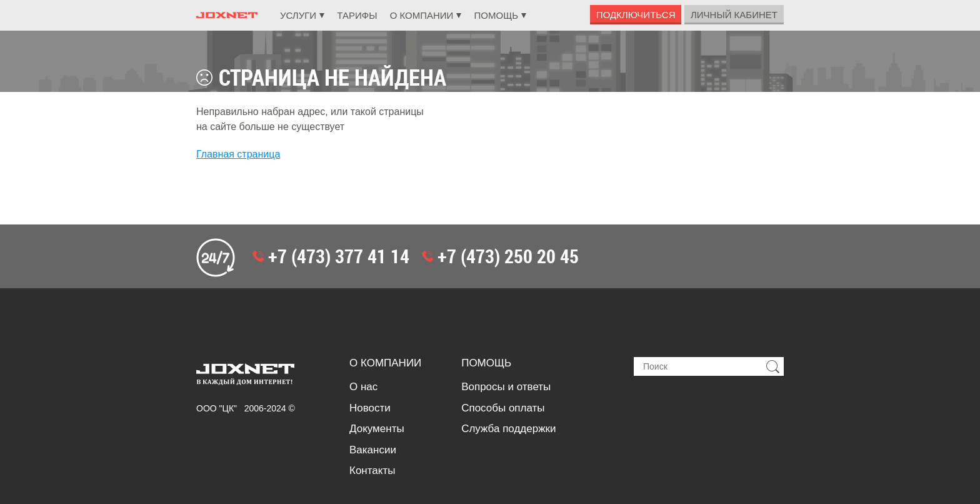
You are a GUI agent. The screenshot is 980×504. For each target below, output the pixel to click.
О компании (422, 15)
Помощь (497, 15)
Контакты (372, 471)
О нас (363, 387)
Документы (377, 429)
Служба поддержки (508, 429)
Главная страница (238, 154)
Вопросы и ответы (506, 387)
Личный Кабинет (734, 15)
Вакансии (373, 450)
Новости (370, 408)
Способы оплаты (503, 408)
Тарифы (357, 15)
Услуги (298, 15)
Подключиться (636, 15)
